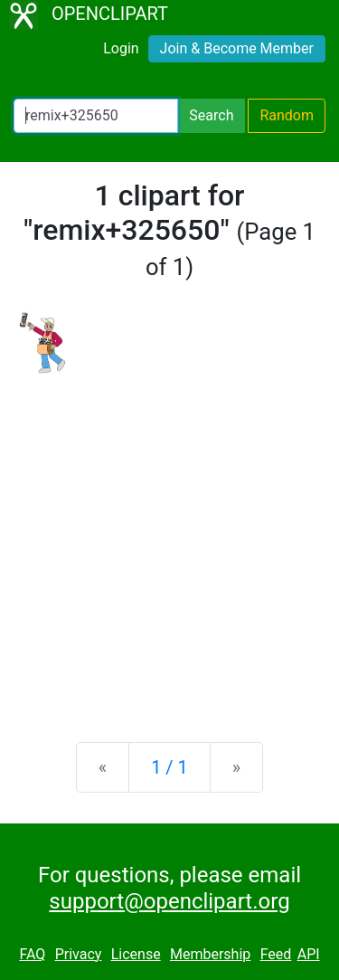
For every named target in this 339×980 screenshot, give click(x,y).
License (136, 954)
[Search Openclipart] (96, 116)
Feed (276, 954)
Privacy (79, 954)
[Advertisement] (169, 543)
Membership (210, 954)
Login (121, 48)
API (309, 954)
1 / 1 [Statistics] (169, 767)
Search (211, 115)
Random (287, 115)
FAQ (32, 954)
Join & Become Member (237, 48)
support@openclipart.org (169, 901)
